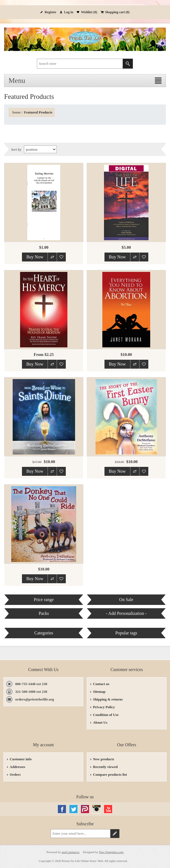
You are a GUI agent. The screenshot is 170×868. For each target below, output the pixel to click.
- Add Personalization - (126, 613)
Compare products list (110, 774)
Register (50, 12)
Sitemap (99, 692)
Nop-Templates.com (111, 852)
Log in (69, 12)
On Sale (126, 600)
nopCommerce (71, 852)
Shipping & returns (108, 699)
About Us (100, 722)
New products (104, 759)
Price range (44, 600)
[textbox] (80, 64)
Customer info (21, 759)
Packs (44, 613)
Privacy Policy (104, 707)
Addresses (17, 767)
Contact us (101, 684)
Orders (15, 774)
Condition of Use (106, 715)
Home (17, 112)
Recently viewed (105, 767)
